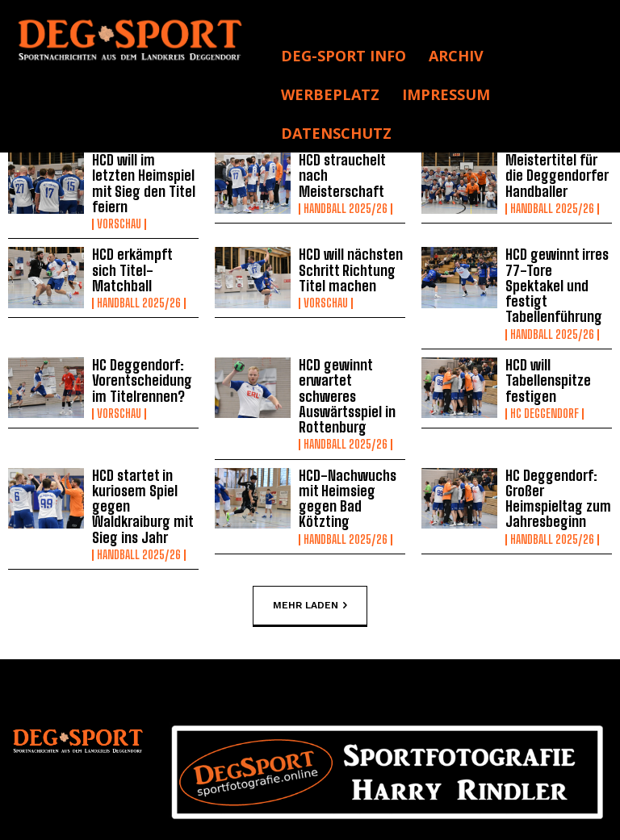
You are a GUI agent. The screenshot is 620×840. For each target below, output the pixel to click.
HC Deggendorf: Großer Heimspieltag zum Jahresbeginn (553, 437)
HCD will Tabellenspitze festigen (545, 342)
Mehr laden (310, 541)
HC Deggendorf (545, 374)
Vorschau (119, 206)
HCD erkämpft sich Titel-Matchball (140, 253)
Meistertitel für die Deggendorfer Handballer (558, 175)
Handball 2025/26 (346, 206)
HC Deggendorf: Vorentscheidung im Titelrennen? (145, 342)
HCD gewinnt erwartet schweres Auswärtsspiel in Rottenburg (351, 348)
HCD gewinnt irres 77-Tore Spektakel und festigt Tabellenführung (555, 259)
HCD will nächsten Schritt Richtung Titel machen (346, 253)
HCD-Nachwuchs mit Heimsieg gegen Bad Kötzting (352, 432)
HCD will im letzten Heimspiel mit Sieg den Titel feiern (142, 175)
